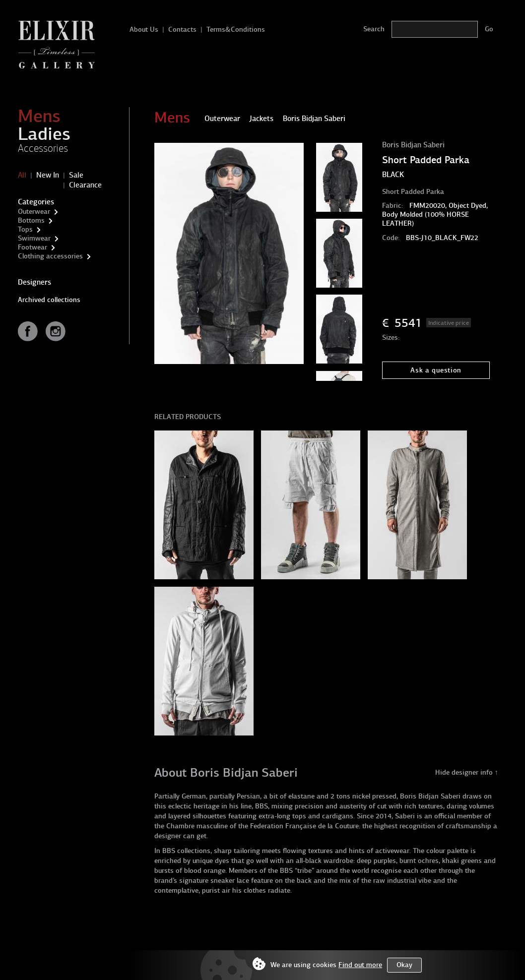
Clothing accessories (50, 256)
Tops (25, 229)
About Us (144, 30)
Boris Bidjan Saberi (413, 145)
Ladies (44, 134)
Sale (76, 175)
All (22, 175)
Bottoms (31, 220)
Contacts (182, 30)
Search (374, 29)
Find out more (360, 965)
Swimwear (34, 238)
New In (48, 175)
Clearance (85, 185)
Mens (39, 116)
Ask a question (436, 370)
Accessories (43, 148)
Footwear (33, 247)
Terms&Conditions (236, 30)
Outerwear (34, 212)
